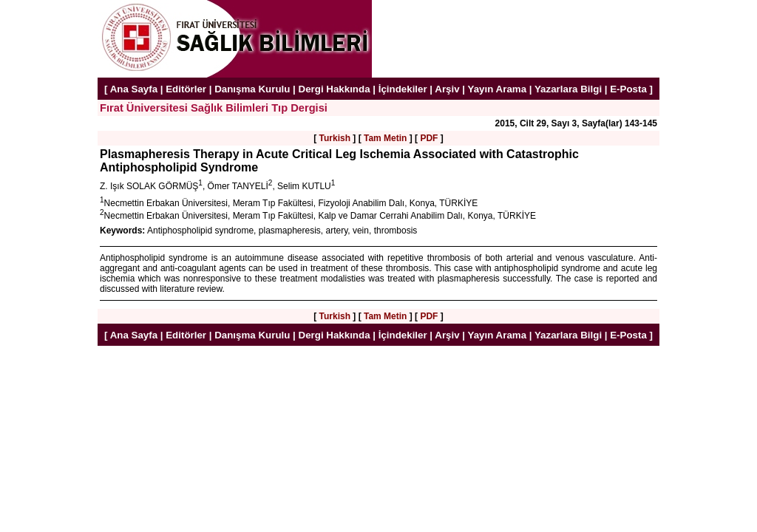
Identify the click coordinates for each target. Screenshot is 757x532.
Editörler (186, 89)
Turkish (335, 138)
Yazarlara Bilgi (568, 89)
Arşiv (447, 89)
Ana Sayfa (134, 89)
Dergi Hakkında (335, 89)
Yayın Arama (498, 89)
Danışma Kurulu (252, 89)
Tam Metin (385, 138)
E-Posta (628, 89)
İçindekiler (403, 89)
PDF (429, 138)
